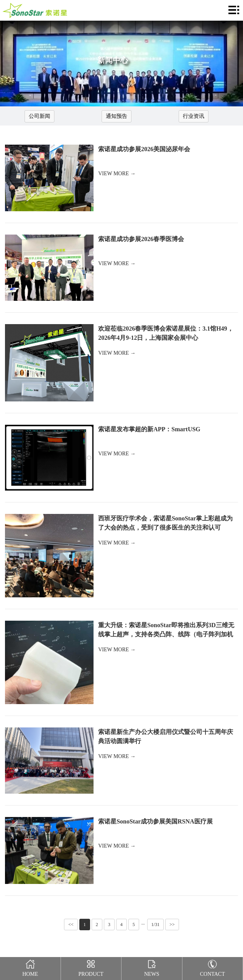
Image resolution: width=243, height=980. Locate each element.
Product (91, 967)
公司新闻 (39, 116)
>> (172, 925)
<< (71, 925)
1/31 (155, 925)
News (152, 967)
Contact (213, 967)
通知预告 (117, 116)
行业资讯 (194, 116)
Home (30, 967)
